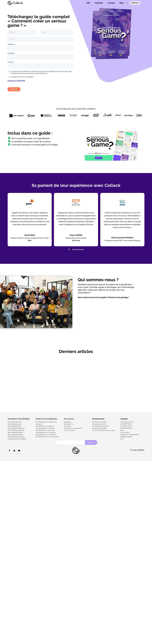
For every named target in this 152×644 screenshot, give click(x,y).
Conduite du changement (73, 428)
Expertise (99, 3)
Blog (121, 3)
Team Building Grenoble (16, 437)
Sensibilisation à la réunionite (46, 435)
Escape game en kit (99, 424)
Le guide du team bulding (17, 439)
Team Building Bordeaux (16, 428)
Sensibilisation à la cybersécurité (47, 437)
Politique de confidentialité (130, 435)
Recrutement (68, 424)
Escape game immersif (100, 426)
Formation (67, 426)
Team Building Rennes (15, 435)
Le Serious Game (126, 426)
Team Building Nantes (15, 433)
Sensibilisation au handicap (45, 428)
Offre (88, 3)
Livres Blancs (125, 433)
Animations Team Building (18, 419)
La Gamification (126, 424)
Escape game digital (99, 428)
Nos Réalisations (126, 428)
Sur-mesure (69, 419)
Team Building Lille (14, 426)
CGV (122, 439)
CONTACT (135, 3)
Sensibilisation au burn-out (45, 430)
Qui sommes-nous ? (127, 422)
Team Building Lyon (14, 424)
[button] (69, 250)
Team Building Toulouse (16, 430)
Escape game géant (99, 422)
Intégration (68, 422)
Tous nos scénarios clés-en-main (104, 430)
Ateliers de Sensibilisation (47, 419)
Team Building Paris (15, 422)
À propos (111, 3)
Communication (69, 430)
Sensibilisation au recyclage (46, 433)
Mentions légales (126, 437)
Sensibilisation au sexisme (45, 426)
